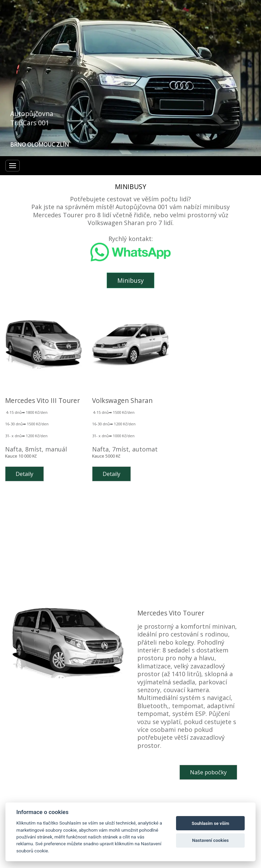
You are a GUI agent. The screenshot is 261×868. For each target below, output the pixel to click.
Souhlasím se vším (211, 823)
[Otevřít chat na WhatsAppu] (130, 259)
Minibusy (130, 280)
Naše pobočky (208, 772)
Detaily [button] (24, 474)
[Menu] (13, 166)
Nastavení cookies (210, 840)
